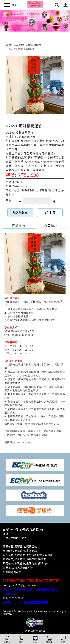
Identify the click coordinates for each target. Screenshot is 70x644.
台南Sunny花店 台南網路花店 (24, 45)
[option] (35, 21)
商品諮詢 (51, 225)
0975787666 (16, 598)
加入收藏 (50, 212)
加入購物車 (20, 212)
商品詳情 (19, 225)
